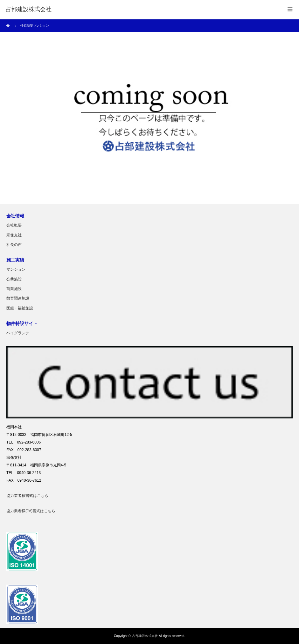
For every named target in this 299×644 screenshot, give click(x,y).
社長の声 (14, 245)
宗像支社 (14, 235)
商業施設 (14, 289)
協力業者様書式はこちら (27, 496)
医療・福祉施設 (20, 308)
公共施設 (14, 279)
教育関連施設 (18, 298)
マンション (16, 269)
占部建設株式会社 (145, 636)
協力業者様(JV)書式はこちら (31, 511)
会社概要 (14, 225)
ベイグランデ (18, 333)
